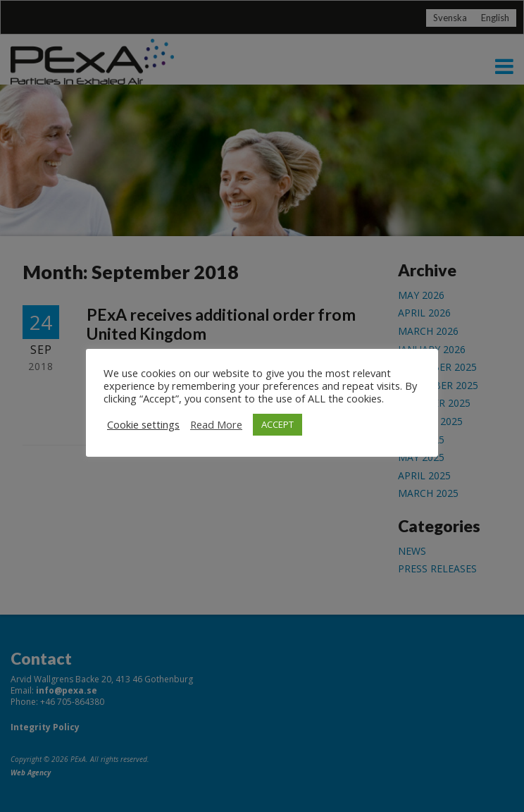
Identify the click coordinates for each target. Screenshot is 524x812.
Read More (216, 424)
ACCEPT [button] (277, 424)
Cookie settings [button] (143, 424)
